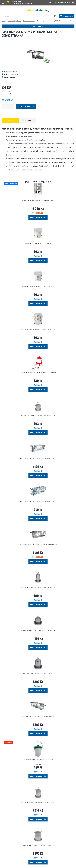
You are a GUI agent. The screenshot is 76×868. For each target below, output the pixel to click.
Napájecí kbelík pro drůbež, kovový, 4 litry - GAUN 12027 (38, 588)
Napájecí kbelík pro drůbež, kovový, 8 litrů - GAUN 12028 (38, 631)
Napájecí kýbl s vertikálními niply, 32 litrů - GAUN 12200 (38, 329)
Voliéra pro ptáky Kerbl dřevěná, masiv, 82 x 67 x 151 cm (38, 200)
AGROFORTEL (14, 74)
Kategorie (38, 26)
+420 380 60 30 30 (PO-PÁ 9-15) (19, 2)
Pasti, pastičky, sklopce (14, 21)
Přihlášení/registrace (65, 3)
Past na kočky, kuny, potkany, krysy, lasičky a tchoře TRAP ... (38, 458)
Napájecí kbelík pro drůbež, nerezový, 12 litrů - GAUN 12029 (38, 674)
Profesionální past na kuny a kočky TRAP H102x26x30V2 (38, 717)
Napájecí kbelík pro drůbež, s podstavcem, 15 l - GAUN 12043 (38, 372)
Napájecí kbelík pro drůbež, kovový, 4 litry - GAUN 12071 (38, 415)
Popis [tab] (10, 121)
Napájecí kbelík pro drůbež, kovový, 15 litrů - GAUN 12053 (38, 845)
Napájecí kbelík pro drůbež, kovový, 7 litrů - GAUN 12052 (38, 802)
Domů (4, 21)
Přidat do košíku (26, 106)
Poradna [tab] (27, 121)
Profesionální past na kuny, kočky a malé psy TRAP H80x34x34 (38, 545)
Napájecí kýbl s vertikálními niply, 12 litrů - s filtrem (38, 760)
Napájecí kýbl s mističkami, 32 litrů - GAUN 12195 (38, 243)
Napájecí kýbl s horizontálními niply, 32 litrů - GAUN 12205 (38, 286)
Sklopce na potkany (29, 21)
